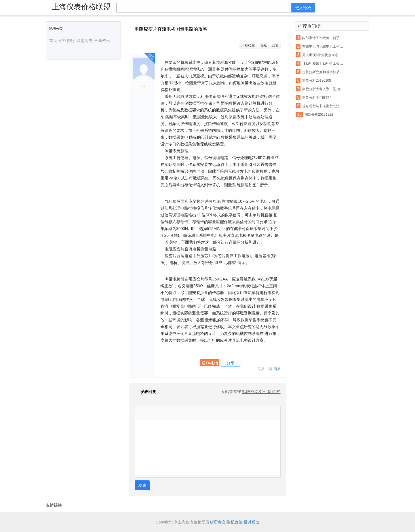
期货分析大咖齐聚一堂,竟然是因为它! (324, 89)
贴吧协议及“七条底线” (261, 392)
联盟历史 (84, 41)
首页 (53, 41)
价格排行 (67, 41)
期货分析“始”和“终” (316, 98)
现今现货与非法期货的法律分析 (324, 106)
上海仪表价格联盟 (81, 7)
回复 (275, 45)
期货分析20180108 (316, 81)
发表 (142, 485)
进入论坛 (303, 8)
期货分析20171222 (319, 115)
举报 (261, 369)
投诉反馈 (251, 522)
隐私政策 (234, 522)
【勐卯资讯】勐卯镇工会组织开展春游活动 (324, 64)
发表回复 (145, 392)
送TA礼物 (210, 363)
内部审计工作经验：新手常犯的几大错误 (324, 38)
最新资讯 (102, 41)
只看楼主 (248, 45)
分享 (230, 363)
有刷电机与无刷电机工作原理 (324, 47)
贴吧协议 (217, 522)
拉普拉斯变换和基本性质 (321, 72)
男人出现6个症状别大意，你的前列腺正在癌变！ (324, 55)
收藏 (263, 45)
